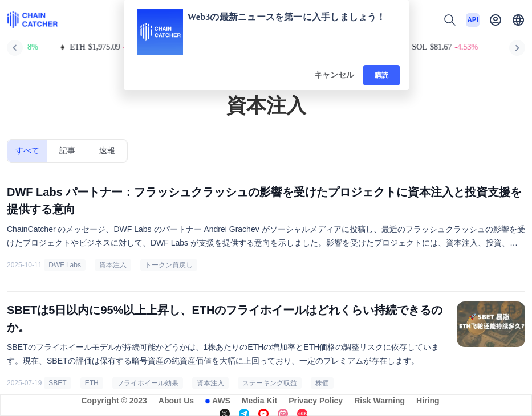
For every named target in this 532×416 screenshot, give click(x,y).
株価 (322, 383)
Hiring (428, 401)
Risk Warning (379, 401)
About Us (176, 401)
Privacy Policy (316, 401)
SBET (57, 383)
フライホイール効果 (148, 383)
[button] (518, 20)
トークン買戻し (169, 265)
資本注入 (113, 265)
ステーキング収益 (270, 383)
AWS (221, 401)
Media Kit (259, 401)
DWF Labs (65, 265)
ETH (92, 383)
